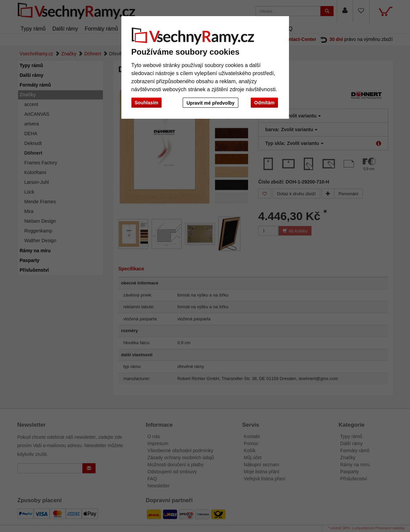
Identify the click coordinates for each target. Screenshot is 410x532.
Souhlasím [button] (147, 103)
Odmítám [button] (264, 103)
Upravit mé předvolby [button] (210, 103)
